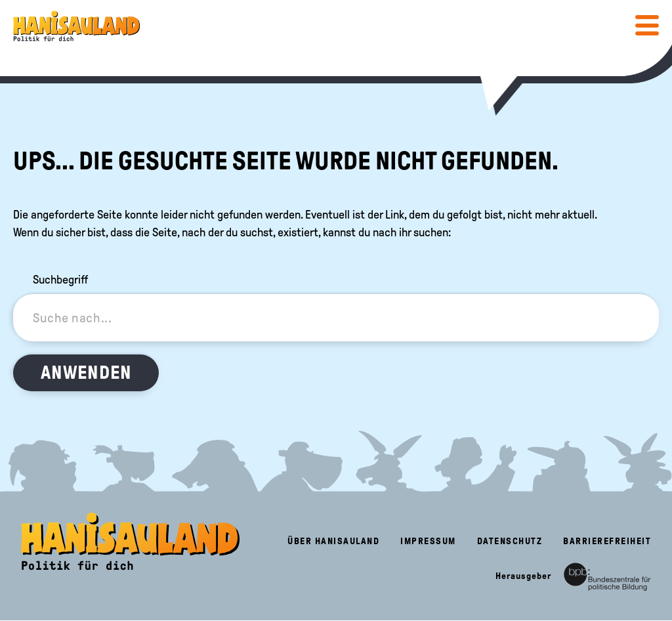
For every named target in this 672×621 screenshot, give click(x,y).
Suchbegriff (60, 280)
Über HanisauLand (333, 541)
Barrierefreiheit (607, 541)
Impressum (428, 541)
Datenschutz (510, 541)
